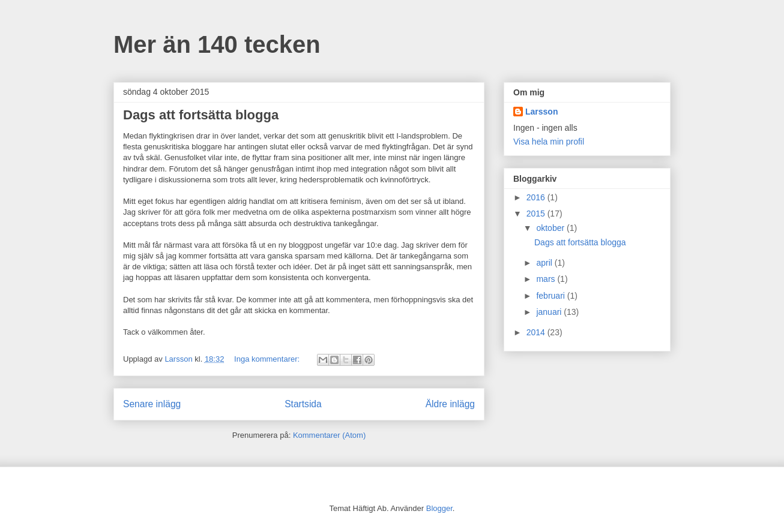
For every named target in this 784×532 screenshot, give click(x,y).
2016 (537, 197)
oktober (551, 228)
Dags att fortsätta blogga (201, 115)
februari (551, 296)
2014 (537, 332)
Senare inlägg (152, 404)
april (545, 263)
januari (550, 312)
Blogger (439, 508)
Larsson (541, 112)
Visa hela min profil (549, 142)
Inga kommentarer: (268, 359)
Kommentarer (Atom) (329, 435)
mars (547, 279)
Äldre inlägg (450, 404)
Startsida (303, 404)
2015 (537, 214)
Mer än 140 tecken (217, 44)
